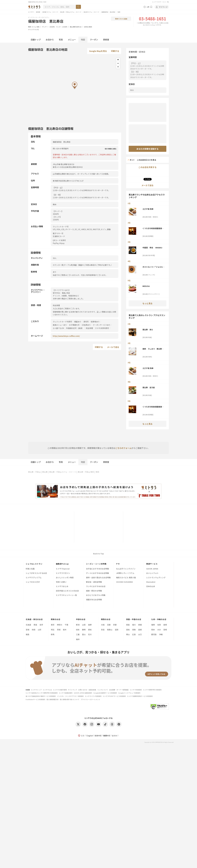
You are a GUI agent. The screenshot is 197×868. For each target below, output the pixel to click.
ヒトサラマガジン (63, 573)
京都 (115, 625)
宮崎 (165, 630)
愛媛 (140, 625)
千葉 (66, 625)
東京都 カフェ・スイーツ (50, 12)
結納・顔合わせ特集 (94, 591)
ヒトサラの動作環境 (60, 690)
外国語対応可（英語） (75, 328)
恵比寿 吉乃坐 (149, 387)
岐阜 (78, 630)
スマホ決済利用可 (102, 328)
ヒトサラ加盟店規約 (66, 693)
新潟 (78, 625)
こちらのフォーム (123, 448)
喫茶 (30, 27)
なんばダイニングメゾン (126, 569)
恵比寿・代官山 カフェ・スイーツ (71, 12)
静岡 (84, 630)
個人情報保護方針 (53, 699)
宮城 (28, 630)
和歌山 (110, 630)
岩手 (41, 625)
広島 (134, 634)
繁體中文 (107, 736)
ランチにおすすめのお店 (96, 586)
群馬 (53, 634)
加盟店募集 (92, 690)
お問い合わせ (83, 690)
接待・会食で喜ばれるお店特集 (98, 578)
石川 (90, 634)
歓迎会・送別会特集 (94, 582)
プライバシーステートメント (90, 699)
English (90, 736)
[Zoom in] (118, 60)
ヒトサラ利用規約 (136, 690)
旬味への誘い (61, 582)
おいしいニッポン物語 (65, 578)
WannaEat (151, 582)
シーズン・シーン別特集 (96, 564)
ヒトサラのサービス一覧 (160, 2)
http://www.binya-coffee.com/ (66, 336)
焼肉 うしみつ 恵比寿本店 (153, 349)
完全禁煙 (89, 328)
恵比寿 (45, 472)
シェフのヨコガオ (33, 582)
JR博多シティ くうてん (125, 573)
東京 (53, 625)
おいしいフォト (152, 573)
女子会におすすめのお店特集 (97, 569)
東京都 (38, 12)
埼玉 (53, 630)
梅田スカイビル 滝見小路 (126, 578)
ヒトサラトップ (36, 690)
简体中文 (98, 736)
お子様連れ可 (74, 325)
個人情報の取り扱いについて (70, 699)
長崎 (165, 625)
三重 (78, 634)
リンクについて (103, 690)
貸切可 (86, 322)
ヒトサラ (31, 12)
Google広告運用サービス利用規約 (105, 693)
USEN (28, 690)
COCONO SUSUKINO (125, 582)
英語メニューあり (60, 325)
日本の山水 (151, 586)
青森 (35, 625)
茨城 (59, 630)
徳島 (128, 625)
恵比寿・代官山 (34, 472)
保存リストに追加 (121, 19)
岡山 (128, 634)
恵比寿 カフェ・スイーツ (91, 12)
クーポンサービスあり (102, 325)
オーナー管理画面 (122, 690)
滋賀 (117, 630)
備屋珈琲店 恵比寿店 (108, 12)
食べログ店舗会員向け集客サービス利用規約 (41, 696)
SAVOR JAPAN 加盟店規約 (83, 693)
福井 (78, 639)
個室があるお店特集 (94, 600)
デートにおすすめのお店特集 (97, 573)
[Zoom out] (118, 63)
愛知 (90, 630)
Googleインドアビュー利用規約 (129, 693)
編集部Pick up (62, 564)
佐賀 (159, 625)
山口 (140, 634)
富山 (84, 634)
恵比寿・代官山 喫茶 (86, 472)
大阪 (103, 625)
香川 (134, 625)
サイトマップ (72, 690)
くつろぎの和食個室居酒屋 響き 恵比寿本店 (153, 228)
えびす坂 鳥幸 (148, 209)
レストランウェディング (156, 578)
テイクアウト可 (33, 30)
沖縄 (161, 634)
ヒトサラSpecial (63, 569)
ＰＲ (118, 564)
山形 (40, 630)
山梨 (84, 625)
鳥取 (134, 630)
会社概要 (112, 690)
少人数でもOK (58, 328)
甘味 (38, 27)
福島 (28, 634)
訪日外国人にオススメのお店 (67, 591)
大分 (159, 630)
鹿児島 (154, 634)
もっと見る (147, 303)
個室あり (78, 322)
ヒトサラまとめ (62, 586)
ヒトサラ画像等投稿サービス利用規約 (140, 696)
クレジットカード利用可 (62, 322)
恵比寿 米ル (148, 330)
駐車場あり (95, 322)
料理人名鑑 (30, 569)
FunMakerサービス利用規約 (35, 699)
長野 (90, 625)
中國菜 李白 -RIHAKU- (153, 248)
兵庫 (109, 625)
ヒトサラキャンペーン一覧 (66, 595)
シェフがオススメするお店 (36, 573)
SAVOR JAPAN (152, 569)
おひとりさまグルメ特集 (96, 595)
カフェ (34, 27)
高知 (128, 630)
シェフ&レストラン (34, 564)
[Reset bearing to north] (118, 67)
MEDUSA (146, 286)
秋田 (34, 630)
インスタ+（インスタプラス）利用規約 (70, 696)
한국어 (115, 736)
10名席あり (86, 325)
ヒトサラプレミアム (34, 578)
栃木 (65, 630)
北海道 (28, 625)
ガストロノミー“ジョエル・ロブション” (154, 267)
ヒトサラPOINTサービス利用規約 (114, 696)
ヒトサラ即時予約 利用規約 (152, 690)
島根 (140, 630)
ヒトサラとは (47, 690)
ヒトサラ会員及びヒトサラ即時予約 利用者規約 (42, 693)
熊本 (153, 630)
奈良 (103, 630)
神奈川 (60, 625)
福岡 (153, 625)
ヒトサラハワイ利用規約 (93, 696)
